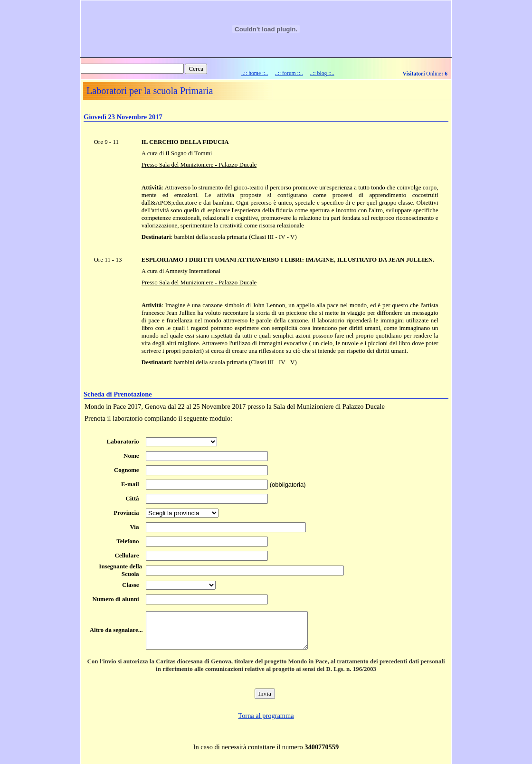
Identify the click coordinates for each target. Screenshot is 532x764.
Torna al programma (266, 716)
